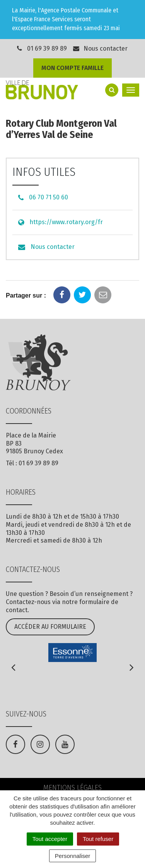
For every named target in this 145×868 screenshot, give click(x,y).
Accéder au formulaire (50, 627)
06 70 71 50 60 (49, 197)
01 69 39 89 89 (47, 49)
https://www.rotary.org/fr (66, 222)
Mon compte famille (72, 68)
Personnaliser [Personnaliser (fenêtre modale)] (73, 856)
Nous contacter (100, 49)
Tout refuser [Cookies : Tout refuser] (98, 839)
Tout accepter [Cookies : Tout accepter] (50, 839)
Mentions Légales (72, 788)
